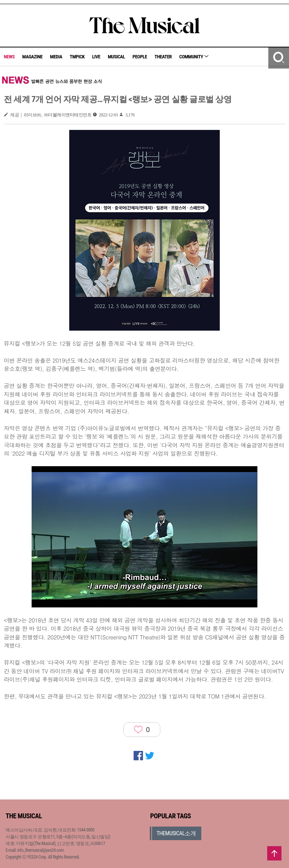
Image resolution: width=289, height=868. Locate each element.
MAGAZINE (32, 57)
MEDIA (56, 57)
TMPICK (77, 57)
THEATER (163, 57)
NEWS (9, 57)
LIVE (96, 57)
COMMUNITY (194, 57)
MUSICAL (116, 57)
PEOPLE (140, 57)
